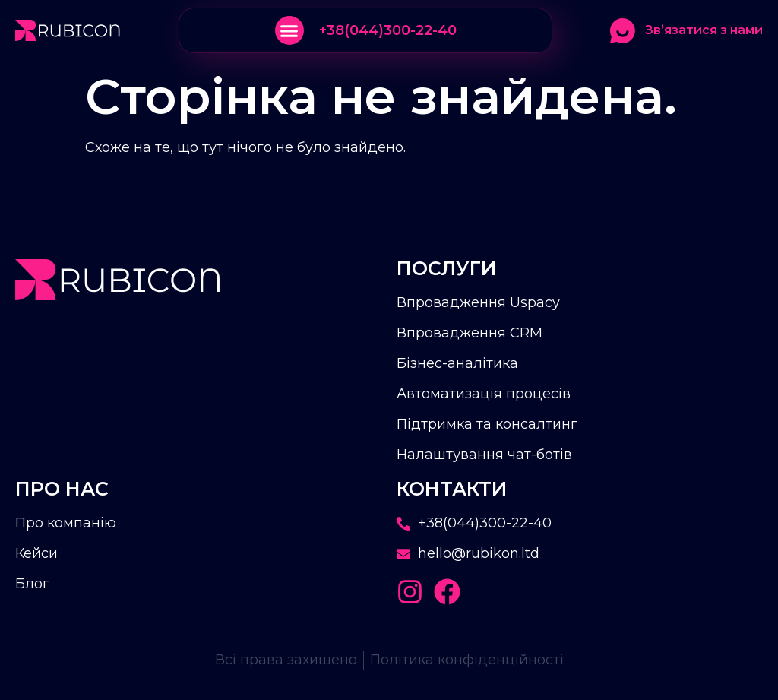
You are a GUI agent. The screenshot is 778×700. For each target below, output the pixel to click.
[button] (289, 30)
